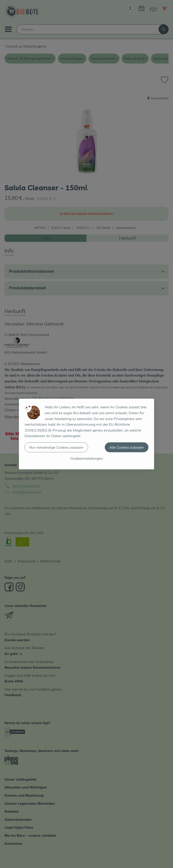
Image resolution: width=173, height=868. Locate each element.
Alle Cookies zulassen (127, 447)
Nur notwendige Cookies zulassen (56, 447)
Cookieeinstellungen (87, 458)
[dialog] (86, 434)
